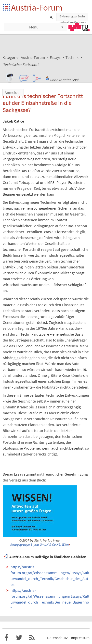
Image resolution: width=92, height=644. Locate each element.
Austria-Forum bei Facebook (6, 638)
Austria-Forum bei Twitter (19, 638)
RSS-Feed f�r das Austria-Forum (32, 638)
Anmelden (13, 92)
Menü (34, 27)
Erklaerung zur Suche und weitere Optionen (72, 18)
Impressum (80, 638)
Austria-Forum (37, 7)
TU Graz (79, 27)
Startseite (7, 7)
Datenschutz (57, 638)
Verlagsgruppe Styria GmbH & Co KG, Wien (39, 545)
